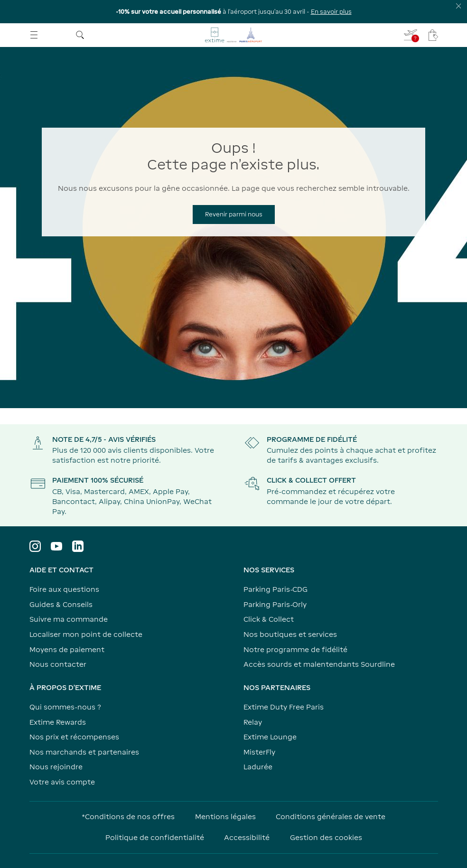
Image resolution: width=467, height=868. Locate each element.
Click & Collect (269, 619)
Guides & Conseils (61, 604)
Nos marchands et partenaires (84, 752)
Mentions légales (225, 817)
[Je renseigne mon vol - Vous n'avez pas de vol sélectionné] (411, 35)
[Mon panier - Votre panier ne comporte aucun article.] (433, 35)
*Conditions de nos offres (128, 817)
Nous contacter (58, 664)
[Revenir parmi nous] (234, 215)
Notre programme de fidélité (295, 649)
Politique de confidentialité (155, 837)
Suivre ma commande (69, 619)
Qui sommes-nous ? (65, 707)
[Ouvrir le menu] (34, 35)
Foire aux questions (64, 589)
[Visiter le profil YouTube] (56, 546)
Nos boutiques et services (290, 634)
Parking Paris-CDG (276, 589)
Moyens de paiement (67, 649)
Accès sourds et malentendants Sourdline (319, 664)
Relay (253, 722)
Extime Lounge (270, 737)
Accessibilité (247, 837)
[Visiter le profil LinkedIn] (78, 546)
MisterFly (259, 752)
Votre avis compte (62, 782)
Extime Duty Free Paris (284, 707)
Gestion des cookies (326, 837)
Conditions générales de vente (331, 817)
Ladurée (258, 767)
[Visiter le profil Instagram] (35, 546)
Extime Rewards (58, 722)
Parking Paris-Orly (275, 604)
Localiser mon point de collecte (86, 634)
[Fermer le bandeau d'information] (459, 6)
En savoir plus (331, 12)
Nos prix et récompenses (74, 737)
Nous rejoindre (56, 767)
